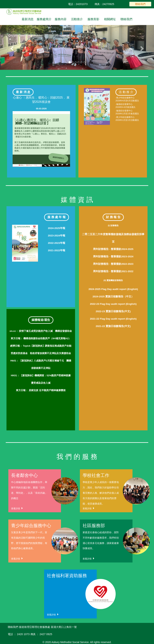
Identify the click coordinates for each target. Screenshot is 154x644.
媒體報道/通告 (41, 320)
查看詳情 (17, 508)
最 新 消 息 (23, 92)
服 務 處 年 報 (57, 217)
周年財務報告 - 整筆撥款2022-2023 (113, 264)
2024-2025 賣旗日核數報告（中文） (113, 297)
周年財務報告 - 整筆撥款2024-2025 (113, 249)
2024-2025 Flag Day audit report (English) (113, 289)
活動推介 (77, 19)
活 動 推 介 (126, 92)
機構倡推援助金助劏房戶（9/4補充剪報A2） (41, 338)
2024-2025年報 (57, 228)
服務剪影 (93, 19)
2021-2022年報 (57, 250)
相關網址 (110, 19)
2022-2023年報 (57, 243)
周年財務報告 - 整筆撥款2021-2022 (113, 271)
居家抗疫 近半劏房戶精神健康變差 (41, 390)
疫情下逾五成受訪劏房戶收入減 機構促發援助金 (41, 331)
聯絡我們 (140, 4)
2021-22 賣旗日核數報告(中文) (113, 326)
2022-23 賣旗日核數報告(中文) (113, 311)
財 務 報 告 (113, 217)
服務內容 (61, 19)
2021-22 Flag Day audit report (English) (113, 319)
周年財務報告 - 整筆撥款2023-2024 (113, 257)
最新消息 (28, 19)
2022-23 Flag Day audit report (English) (113, 304)
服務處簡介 (44, 19)
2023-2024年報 (57, 236)
